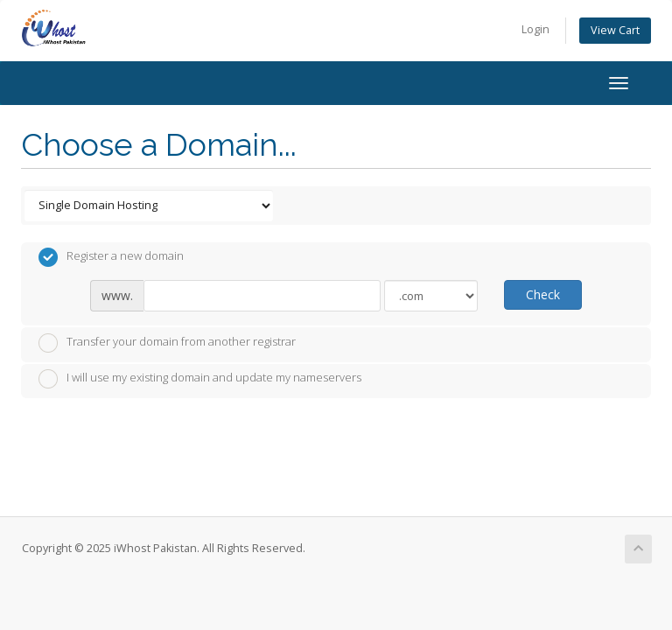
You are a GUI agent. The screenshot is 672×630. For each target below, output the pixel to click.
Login (535, 29)
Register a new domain (111, 257)
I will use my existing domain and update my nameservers (200, 379)
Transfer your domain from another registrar (167, 343)
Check (543, 294)
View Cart (615, 30)
